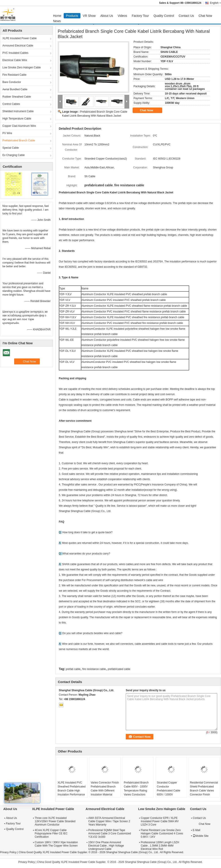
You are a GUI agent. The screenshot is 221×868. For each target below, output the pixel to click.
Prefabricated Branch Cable (19, 140)
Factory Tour (140, 16)
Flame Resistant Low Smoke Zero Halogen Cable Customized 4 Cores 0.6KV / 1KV (162, 833)
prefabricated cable (119, 669)
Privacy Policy (8, 852)
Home (57, 16)
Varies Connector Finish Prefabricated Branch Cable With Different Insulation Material (105, 789)
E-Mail (196, 830)
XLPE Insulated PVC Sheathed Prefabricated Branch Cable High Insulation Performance (72, 789)
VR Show (89, 16)
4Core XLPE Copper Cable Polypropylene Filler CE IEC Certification (51, 833)
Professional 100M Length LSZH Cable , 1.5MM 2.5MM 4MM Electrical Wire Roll (160, 846)
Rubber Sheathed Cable (17, 97)
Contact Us (186, 16)
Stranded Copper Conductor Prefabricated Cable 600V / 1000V (169, 789)
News (57, 21)
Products (72, 16)
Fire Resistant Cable (14, 75)
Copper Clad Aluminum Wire (19, 126)
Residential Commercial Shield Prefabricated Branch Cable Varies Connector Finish (204, 789)
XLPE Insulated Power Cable (20, 38)
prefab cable (73, 669)
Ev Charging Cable (14, 155)
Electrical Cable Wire (15, 60)
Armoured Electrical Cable (18, 46)
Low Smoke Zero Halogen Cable (22, 67)
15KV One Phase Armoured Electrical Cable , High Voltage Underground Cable (106, 846)
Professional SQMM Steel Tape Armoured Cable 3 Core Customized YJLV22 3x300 (110, 833)
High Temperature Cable (17, 119)
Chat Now (205, 16)
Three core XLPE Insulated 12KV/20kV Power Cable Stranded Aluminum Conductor (55, 821)
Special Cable (11, 148)
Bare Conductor (12, 82)
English (215, 3)
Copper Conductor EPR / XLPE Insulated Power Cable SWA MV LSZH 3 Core (160, 821)
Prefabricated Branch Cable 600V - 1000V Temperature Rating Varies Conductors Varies (136, 791)
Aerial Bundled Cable (15, 89)
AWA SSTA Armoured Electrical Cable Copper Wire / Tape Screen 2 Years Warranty (109, 821)
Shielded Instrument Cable (18, 111)
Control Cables (11, 104)
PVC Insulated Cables (15, 53)
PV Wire (7, 133)
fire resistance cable (94, 669)
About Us (107, 16)
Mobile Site (201, 836)
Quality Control (164, 16)
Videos (123, 16)
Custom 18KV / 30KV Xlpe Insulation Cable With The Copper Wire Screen (56, 844)
